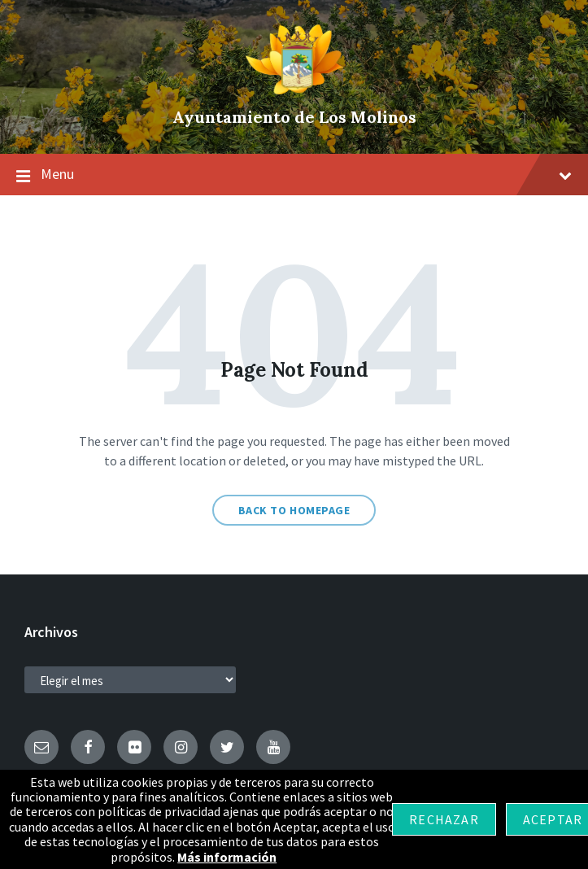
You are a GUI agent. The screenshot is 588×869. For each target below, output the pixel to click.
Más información (227, 857)
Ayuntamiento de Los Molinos (294, 117)
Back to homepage (294, 510)
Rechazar (444, 819)
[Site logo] (294, 90)
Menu (294, 175)
